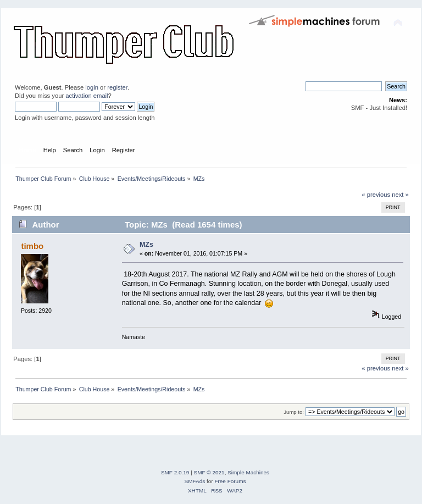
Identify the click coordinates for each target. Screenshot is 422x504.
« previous (376, 195)
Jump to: (294, 412)
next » (400, 195)
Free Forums (230, 481)
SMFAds (195, 481)
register (117, 87)
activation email (87, 96)
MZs (146, 245)
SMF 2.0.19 (175, 472)
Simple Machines (248, 472)
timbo (32, 246)
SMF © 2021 (209, 472)
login (92, 87)
